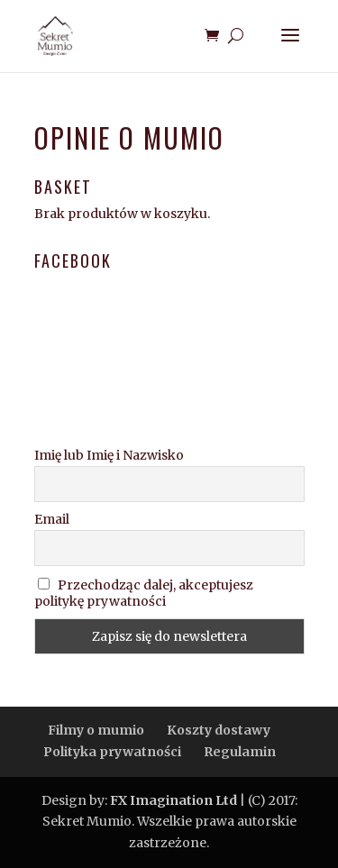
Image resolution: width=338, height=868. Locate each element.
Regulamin (240, 752)
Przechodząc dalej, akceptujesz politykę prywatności (144, 593)
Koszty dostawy (219, 730)
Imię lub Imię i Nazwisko (109, 455)
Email (52, 519)
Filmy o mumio (96, 730)
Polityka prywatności (112, 752)
